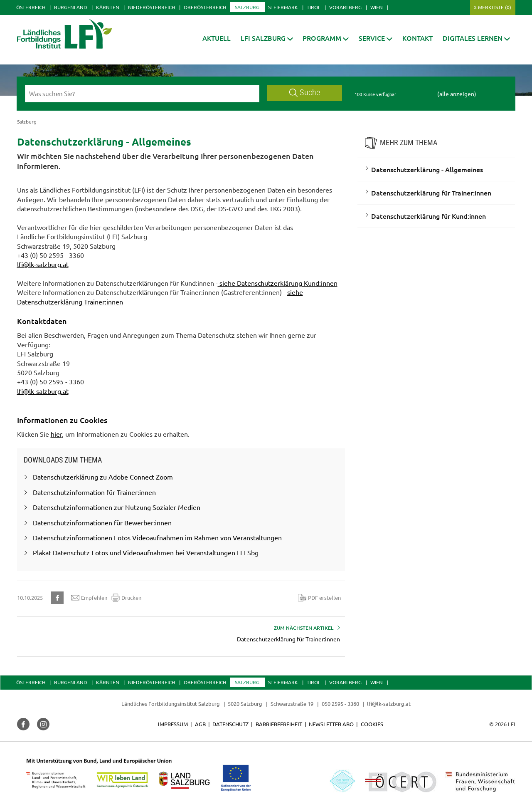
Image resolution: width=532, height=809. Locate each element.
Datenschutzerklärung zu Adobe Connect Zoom (103, 477)
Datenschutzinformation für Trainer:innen (94, 492)
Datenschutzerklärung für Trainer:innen (431, 193)
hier (56, 434)
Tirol (314, 7)
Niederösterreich (151, 7)
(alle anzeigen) (457, 94)
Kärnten (108, 7)
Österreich (31, 7)
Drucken (126, 598)
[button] (267, 38)
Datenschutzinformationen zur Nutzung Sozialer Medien (117, 507)
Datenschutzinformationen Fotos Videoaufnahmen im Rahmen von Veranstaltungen (157, 537)
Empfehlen (89, 598)
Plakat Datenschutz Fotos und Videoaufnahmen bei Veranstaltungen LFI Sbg (146, 552)
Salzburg (247, 7)
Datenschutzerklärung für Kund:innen (429, 216)
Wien (377, 7)
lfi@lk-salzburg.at (43, 264)
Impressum (173, 724)
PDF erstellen (319, 598)
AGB (200, 724)
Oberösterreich (205, 7)
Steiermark (283, 7)
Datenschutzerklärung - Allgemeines (427, 169)
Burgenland (71, 7)
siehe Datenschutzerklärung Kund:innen (278, 283)
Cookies (372, 724)
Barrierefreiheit (279, 724)
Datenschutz (230, 724)
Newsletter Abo (331, 724)
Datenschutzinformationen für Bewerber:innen (102, 522)
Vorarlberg (345, 7)
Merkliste (495, 7)
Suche (305, 93)
